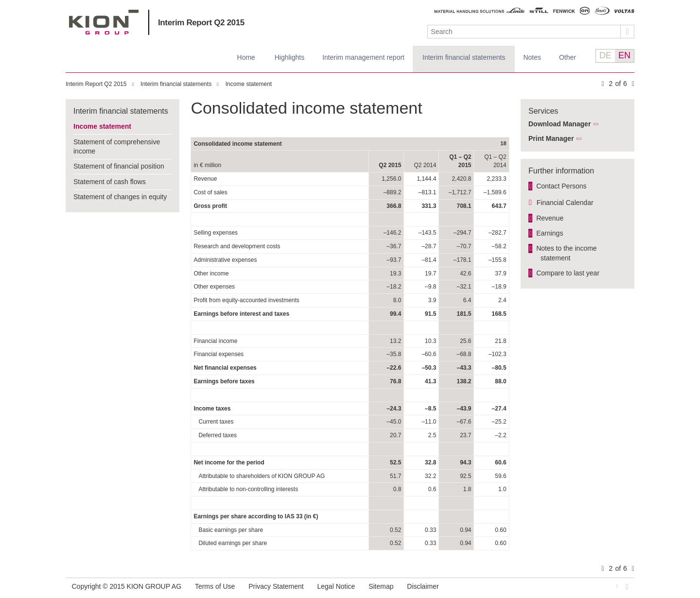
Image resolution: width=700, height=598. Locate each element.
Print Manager (551, 138)
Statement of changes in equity (120, 197)
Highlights (289, 57)
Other (568, 57)
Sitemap (381, 586)
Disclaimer (423, 586)
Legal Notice (336, 586)
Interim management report (363, 57)
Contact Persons (561, 186)
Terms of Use (215, 586)
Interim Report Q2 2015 (201, 23)
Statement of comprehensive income (117, 147)
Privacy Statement (276, 586)
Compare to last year (568, 273)
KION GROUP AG (104, 22)
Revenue (550, 218)
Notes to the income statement (567, 253)
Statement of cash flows (110, 182)
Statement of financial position (119, 166)
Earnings (550, 233)
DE (605, 55)
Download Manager (560, 124)
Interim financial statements (464, 57)
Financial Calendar (565, 203)
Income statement (249, 84)
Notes (532, 57)
